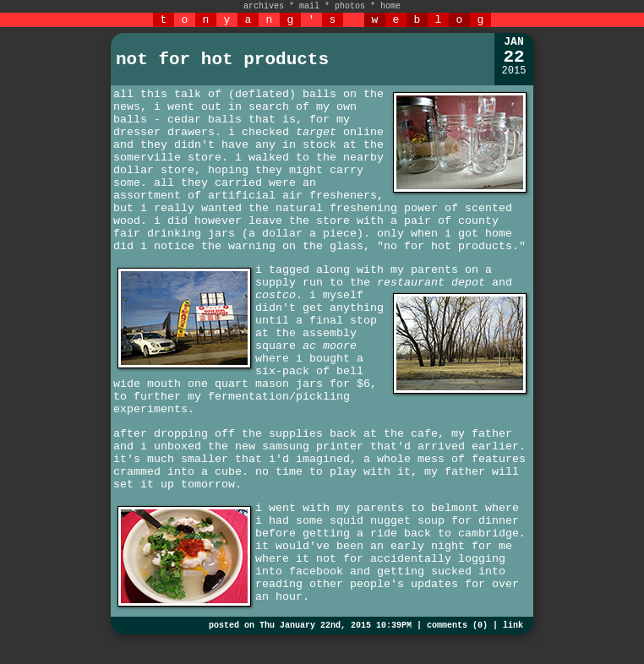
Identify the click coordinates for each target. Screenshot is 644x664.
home (390, 6)
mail (309, 6)
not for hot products (222, 60)
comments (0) (457, 626)
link (513, 626)
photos (350, 6)
